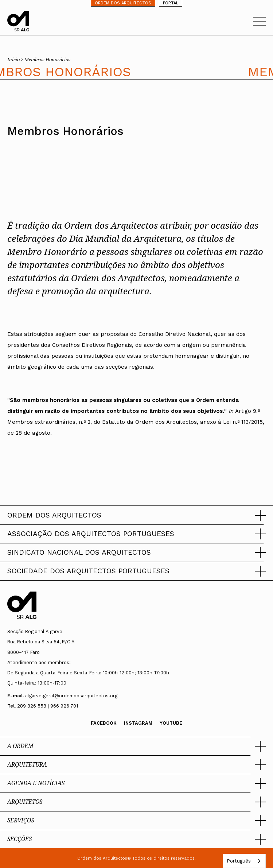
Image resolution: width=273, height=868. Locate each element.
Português (239, 861)
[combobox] (244, 861)
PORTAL (171, 3)
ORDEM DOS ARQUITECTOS (123, 3)
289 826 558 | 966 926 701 (48, 706)
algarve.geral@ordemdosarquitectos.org (71, 696)
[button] (136, 515)
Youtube (171, 723)
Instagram (138, 723)
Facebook (104, 723)
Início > (16, 59)
